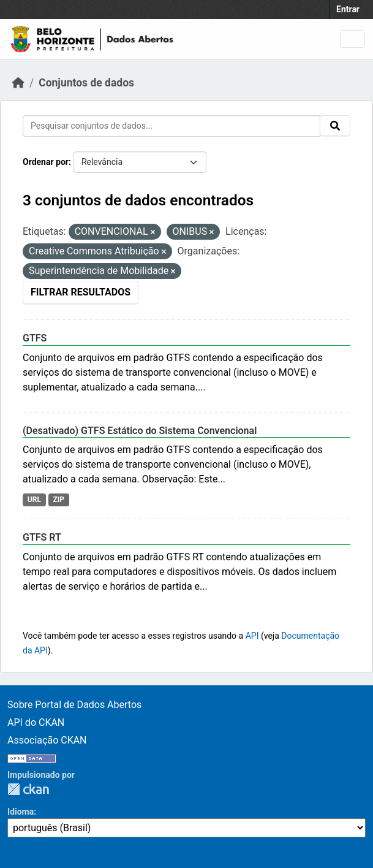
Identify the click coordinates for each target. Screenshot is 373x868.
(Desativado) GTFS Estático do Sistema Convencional (140, 431)
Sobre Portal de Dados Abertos (74, 705)
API (252, 636)
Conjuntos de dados (86, 83)
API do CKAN (36, 722)
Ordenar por (46, 162)
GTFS (35, 338)
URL (34, 500)
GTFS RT (42, 537)
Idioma (21, 812)
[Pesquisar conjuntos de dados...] (171, 126)
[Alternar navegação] (352, 39)
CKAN (28, 789)
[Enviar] (335, 126)
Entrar (348, 9)
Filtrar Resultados (81, 292)
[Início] (18, 83)
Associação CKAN (47, 740)
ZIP (58, 500)
